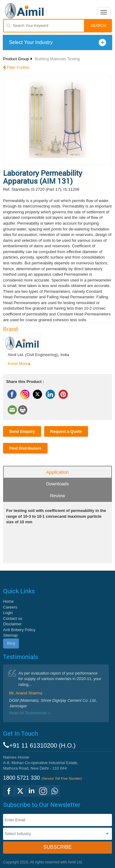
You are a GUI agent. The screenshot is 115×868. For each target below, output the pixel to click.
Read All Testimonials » (30, 713)
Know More (18, 364)
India (65, 355)
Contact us (13, 618)
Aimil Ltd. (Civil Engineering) (33, 355)
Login (8, 613)
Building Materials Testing (57, 59)
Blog (11, 643)
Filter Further (18, 67)
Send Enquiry (22, 431)
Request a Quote (66, 431)
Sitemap (10, 635)
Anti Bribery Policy (19, 630)
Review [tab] (57, 496)
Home (8, 601)
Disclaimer (12, 624)
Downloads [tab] (57, 484)
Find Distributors (25, 448)
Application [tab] (57, 472)
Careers (10, 607)
